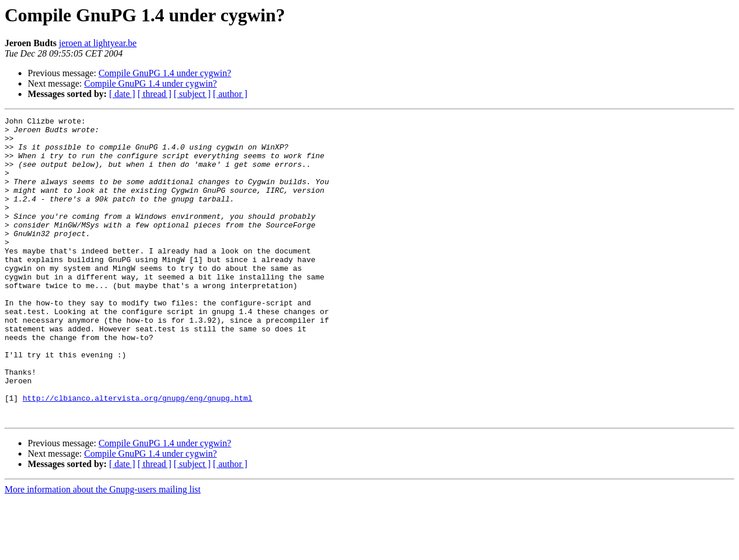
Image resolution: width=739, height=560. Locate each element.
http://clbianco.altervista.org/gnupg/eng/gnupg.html (137, 455)
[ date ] (122, 94)
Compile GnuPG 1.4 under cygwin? (165, 73)
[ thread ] (154, 94)
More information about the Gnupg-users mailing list (103, 550)
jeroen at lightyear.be (98, 43)
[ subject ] (192, 94)
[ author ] (230, 94)
